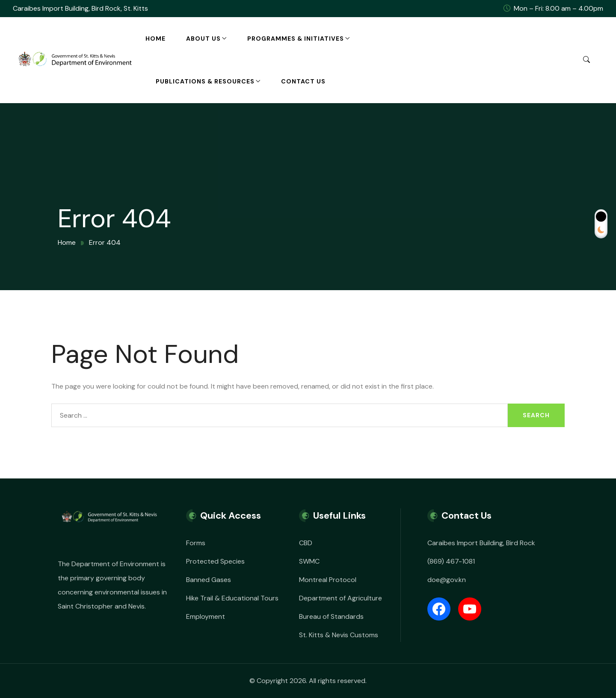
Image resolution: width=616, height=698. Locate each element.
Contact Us (303, 81)
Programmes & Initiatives (296, 39)
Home (155, 39)
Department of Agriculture (341, 598)
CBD (306, 543)
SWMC (309, 561)
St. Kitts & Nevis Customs (339, 635)
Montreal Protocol (328, 580)
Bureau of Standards (331, 616)
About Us (203, 39)
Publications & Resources (205, 81)
